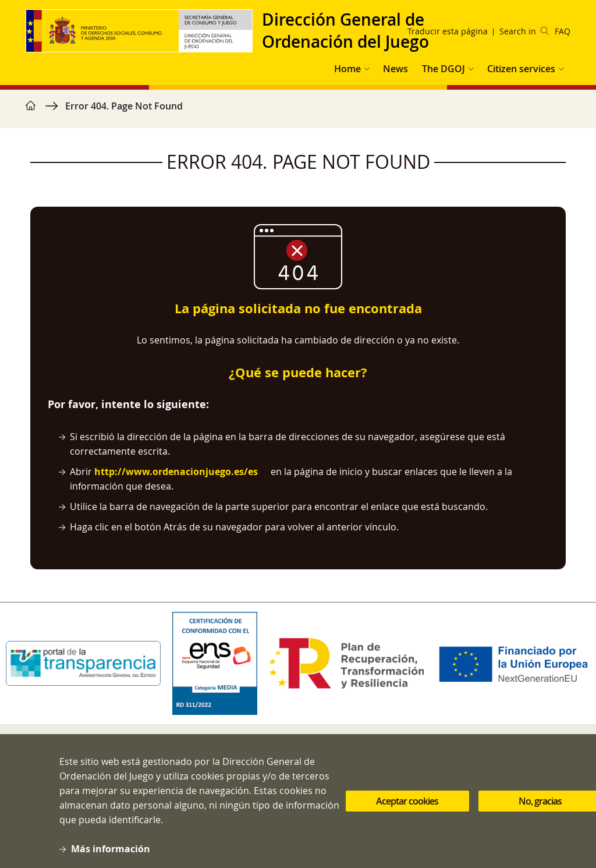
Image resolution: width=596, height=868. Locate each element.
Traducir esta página (448, 31)
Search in (524, 31)
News (395, 69)
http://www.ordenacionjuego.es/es (176, 472)
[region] (298, 112)
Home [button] (347, 69)
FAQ (563, 31)
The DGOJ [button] (444, 69)
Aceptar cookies (407, 813)
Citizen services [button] (521, 69)
